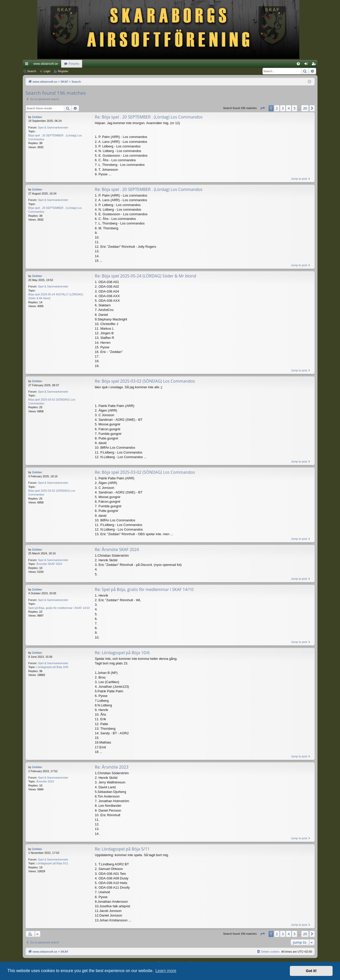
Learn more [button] (166, 971)
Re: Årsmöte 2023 (112, 767)
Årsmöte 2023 (45, 781)
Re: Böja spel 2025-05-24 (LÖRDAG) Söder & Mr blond (146, 276)
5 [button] (294, 108)
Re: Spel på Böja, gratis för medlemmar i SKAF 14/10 (144, 589)
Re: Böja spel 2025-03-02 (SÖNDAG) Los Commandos (145, 381)
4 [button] (289, 108)
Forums (74, 64)
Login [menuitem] (307, 65)
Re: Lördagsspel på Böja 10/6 (122, 653)
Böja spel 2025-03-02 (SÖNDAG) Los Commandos (52, 401)
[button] (262, 108)
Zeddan (37, 117)
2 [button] (277, 108)
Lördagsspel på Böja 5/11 (52, 863)
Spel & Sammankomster (53, 127)
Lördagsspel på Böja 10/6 (52, 667)
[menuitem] (298, 64)
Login (47, 71)
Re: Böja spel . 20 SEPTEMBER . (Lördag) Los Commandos (149, 117)
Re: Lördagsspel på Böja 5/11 (122, 849)
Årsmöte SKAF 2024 (49, 564)
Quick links (28, 65)
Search (32, 71)
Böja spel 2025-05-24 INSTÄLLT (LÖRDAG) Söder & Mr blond (56, 296)
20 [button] (305, 108)
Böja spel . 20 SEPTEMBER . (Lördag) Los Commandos (55, 137)
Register (63, 71)
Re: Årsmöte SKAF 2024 (117, 550)
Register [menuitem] (315, 65)
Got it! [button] (311, 971)
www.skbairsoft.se (46, 64)
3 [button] (283, 108)
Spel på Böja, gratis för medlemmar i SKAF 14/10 (59, 608)
